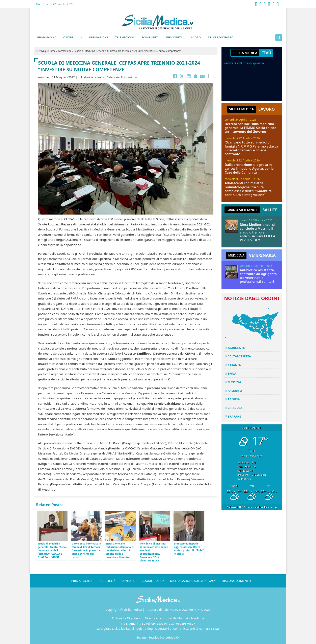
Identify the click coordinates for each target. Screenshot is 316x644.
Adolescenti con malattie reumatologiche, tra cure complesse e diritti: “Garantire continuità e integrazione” (248, 189)
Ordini (68, 37)
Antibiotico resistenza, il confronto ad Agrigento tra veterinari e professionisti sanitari (259, 276)
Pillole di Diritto (221, 37)
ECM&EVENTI (150, 37)
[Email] (202, 76)
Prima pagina (47, 37)
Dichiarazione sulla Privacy (193, 581)
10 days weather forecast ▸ (252, 507)
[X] (182, 76)
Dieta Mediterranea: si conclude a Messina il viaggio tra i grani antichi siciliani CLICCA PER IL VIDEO (258, 232)
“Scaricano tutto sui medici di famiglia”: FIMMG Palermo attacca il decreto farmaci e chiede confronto (251, 148)
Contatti (129, 581)
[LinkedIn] (189, 76)
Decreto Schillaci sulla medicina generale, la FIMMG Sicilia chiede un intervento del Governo (251, 128)
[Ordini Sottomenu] (82, 38)
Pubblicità (107, 581)
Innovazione (99, 37)
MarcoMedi (169, 637)
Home (52, 51)
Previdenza (174, 37)
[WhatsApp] (195, 76)
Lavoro (195, 37)
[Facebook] (175, 76)
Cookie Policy (153, 581)
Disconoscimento (236, 581)
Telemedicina (125, 37)
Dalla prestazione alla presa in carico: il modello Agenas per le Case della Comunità (249, 169)
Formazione (65, 51)
